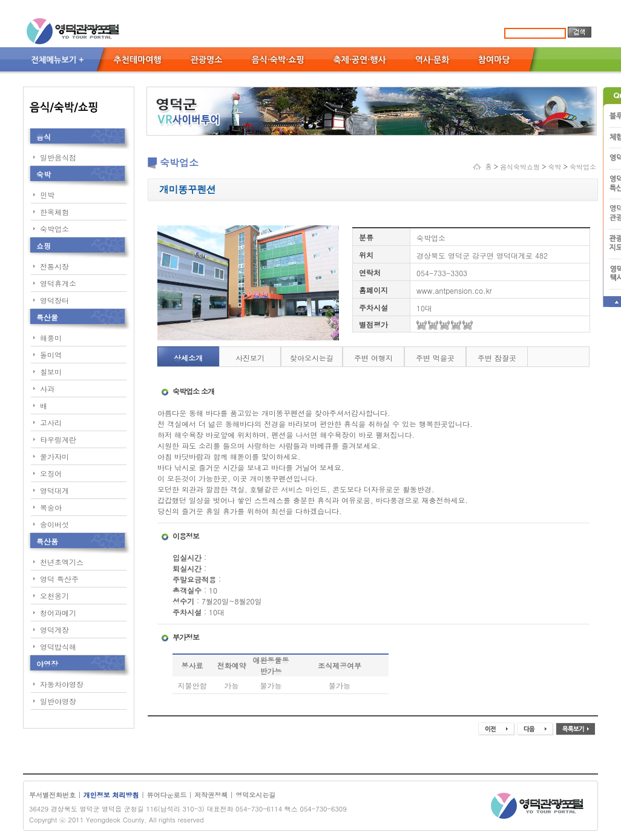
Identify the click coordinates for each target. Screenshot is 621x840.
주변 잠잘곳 (497, 358)
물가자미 (54, 456)
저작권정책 (211, 795)
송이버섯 (54, 524)
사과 (47, 389)
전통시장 (54, 266)
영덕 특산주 (59, 579)
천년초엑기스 (62, 562)
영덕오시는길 (255, 795)
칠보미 (51, 372)
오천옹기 (54, 596)
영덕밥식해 (58, 647)
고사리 (51, 422)
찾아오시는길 (312, 358)
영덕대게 (54, 490)
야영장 (47, 663)
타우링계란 (58, 439)
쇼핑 (44, 246)
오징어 (51, 473)
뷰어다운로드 (166, 795)
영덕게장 (54, 630)
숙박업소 (54, 229)
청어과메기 (58, 613)
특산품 (47, 541)
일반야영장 (58, 701)
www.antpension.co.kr (454, 290)
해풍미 (51, 338)
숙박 (44, 174)
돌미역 (51, 355)
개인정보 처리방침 (112, 795)
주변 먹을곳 (435, 358)
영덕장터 (54, 300)
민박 (47, 195)
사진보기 (250, 358)
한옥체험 (54, 212)
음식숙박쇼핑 (520, 167)
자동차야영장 (62, 684)
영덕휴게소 (58, 283)
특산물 (47, 317)
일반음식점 (58, 157)
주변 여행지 (373, 358)
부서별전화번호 (52, 795)
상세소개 (188, 358)
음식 (44, 137)
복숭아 (51, 507)
